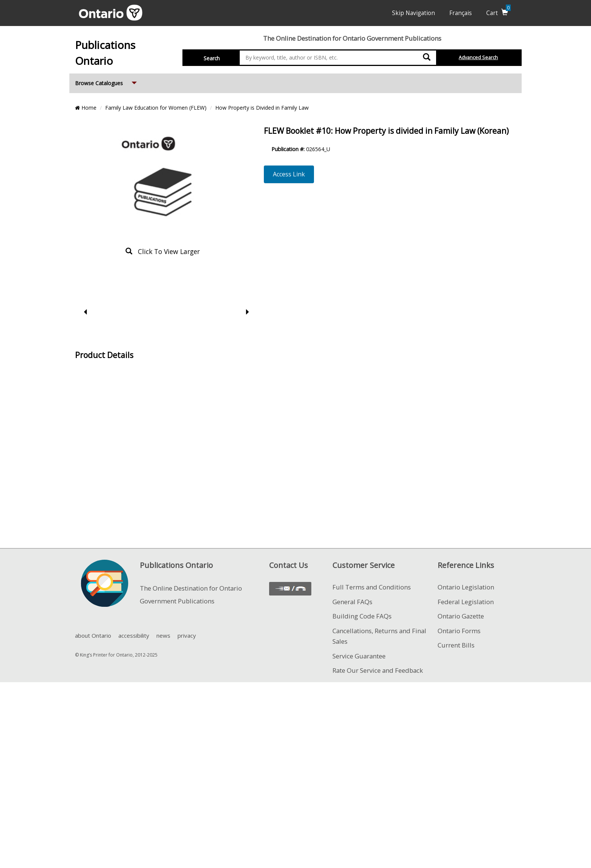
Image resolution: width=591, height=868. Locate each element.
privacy (187, 635)
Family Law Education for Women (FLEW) (156, 108)
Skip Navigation (413, 13)
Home (86, 108)
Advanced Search (478, 57)
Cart (498, 13)
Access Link (289, 174)
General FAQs (352, 602)
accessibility (134, 635)
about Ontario (93, 635)
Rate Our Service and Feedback (378, 670)
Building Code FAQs (362, 616)
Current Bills (456, 645)
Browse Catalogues (107, 80)
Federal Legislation (466, 602)
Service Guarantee (359, 656)
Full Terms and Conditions (372, 587)
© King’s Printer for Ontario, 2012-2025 (116, 655)
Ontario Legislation (466, 587)
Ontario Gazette (461, 616)
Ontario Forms (459, 631)
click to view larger (163, 251)
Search (212, 58)
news (163, 635)
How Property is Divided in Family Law (262, 108)
